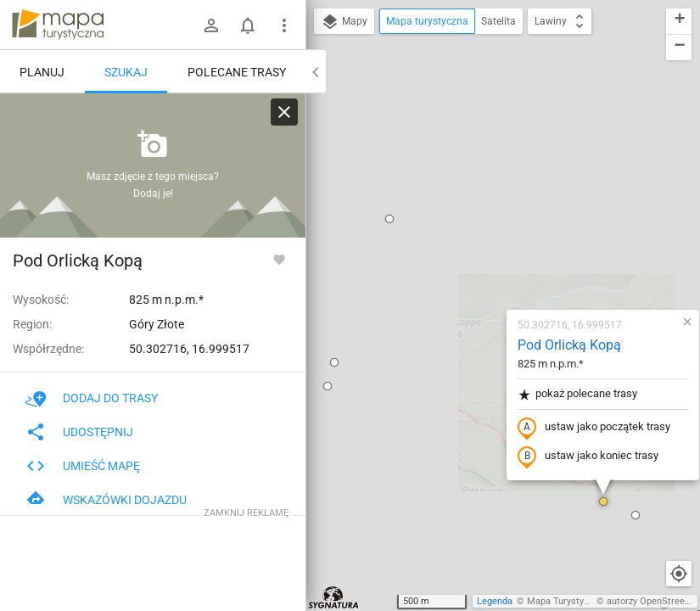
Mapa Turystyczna (565, 601)
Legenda (495, 601)
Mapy (344, 22)
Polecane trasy (237, 72)
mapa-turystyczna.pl (58, 25)
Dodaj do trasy (92, 398)
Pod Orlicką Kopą (469, 149)
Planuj (42, 72)
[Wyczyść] (284, 112)
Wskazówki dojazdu (106, 500)
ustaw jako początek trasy (494, 232)
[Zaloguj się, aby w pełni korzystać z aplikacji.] (279, 259)
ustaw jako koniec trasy (488, 261)
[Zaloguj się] (211, 25)
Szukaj (126, 72)
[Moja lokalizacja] (679, 574)
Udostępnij (79, 432)
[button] (503, 305)
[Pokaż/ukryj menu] (284, 25)
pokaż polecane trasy (477, 198)
